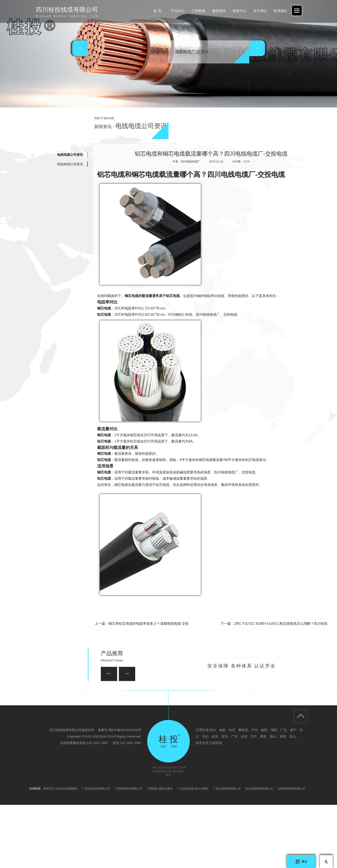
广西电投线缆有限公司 (128, 852)
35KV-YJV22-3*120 (143, 694)
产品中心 (178, 11)
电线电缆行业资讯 (70, 164)
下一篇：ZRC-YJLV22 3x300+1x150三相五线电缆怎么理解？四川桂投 (274, 624)
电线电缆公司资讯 (70, 155)
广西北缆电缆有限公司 (227, 852)
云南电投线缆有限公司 (291, 852)
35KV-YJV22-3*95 (254, 720)
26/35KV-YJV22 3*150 (82, 720)
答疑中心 (239, 11)
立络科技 (216, 806)
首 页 (157, 11)
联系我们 (280, 11)
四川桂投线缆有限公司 (259, 852)
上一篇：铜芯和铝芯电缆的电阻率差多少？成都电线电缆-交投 (142, 624)
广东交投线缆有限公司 (96, 852)
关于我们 (260, 11)
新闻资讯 (219, 11)
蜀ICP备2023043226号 (125, 793)
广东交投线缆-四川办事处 (193, 852)
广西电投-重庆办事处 (160, 852)
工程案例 (198, 11)
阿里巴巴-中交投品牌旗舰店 (61, 852)
